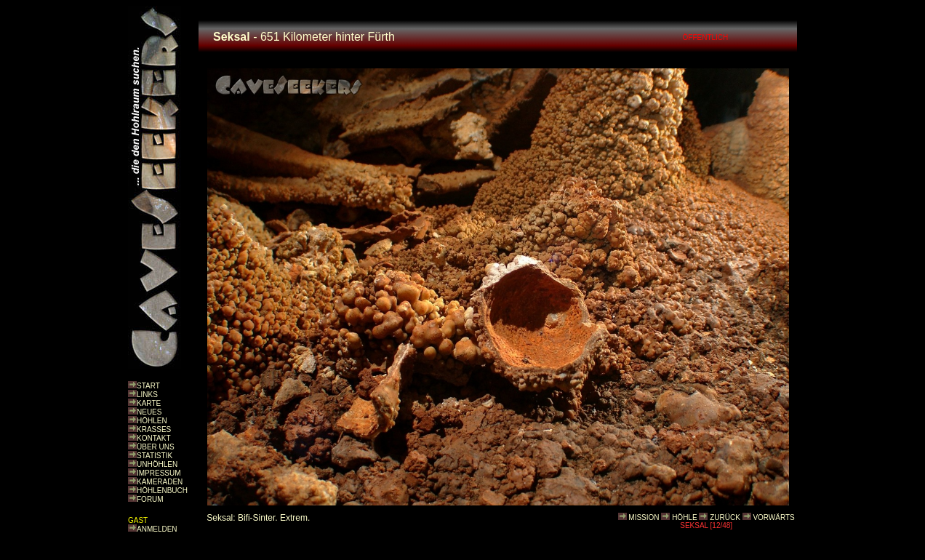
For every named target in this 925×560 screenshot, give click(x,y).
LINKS (147, 395)
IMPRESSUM (159, 473)
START (148, 386)
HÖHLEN (152, 421)
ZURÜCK (725, 517)
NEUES (149, 412)
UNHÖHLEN (157, 464)
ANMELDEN (157, 529)
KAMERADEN (160, 482)
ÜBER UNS (156, 447)
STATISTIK (155, 456)
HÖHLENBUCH (162, 491)
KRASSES (154, 429)
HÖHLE (684, 517)
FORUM (150, 499)
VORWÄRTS (773, 517)
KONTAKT (153, 438)
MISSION (644, 517)
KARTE (149, 403)
